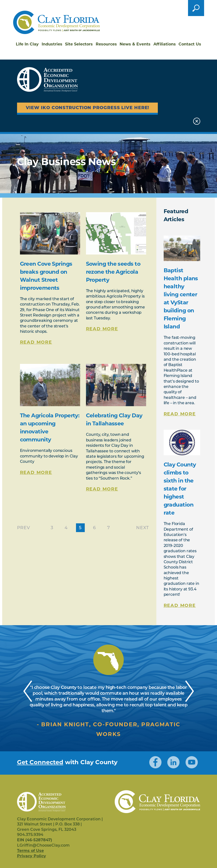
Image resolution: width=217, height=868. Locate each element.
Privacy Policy (32, 856)
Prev (24, 528)
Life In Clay (27, 44)
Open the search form (196, 8)
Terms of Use (30, 851)
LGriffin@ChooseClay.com (43, 845)
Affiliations (165, 44)
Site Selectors (79, 44)
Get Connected (40, 762)
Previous (28, 691)
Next (143, 528)
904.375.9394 (30, 835)
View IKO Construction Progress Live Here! (88, 108)
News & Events (135, 44)
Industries (52, 44)
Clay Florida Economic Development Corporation (57, 22)
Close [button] (197, 121)
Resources (106, 44)
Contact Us (190, 44)
